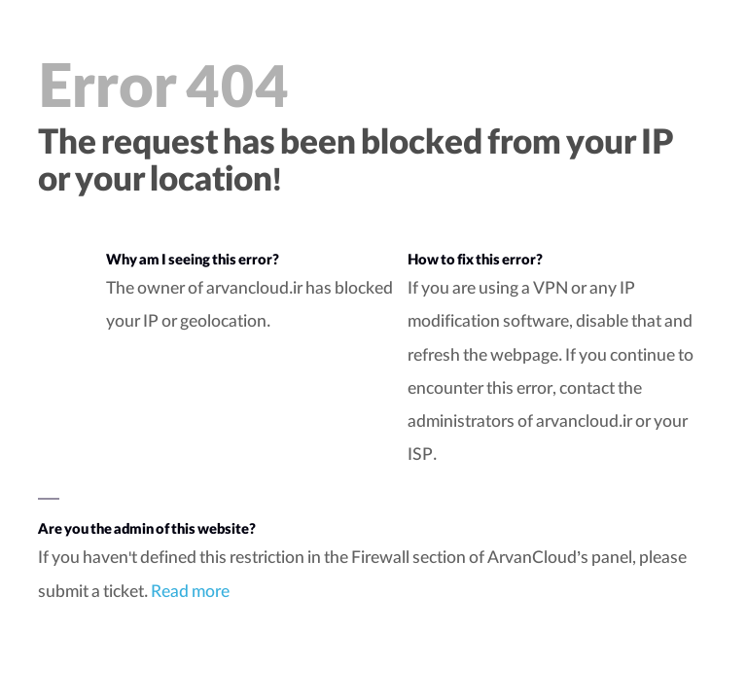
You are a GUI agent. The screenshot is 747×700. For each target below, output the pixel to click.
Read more (190, 594)
